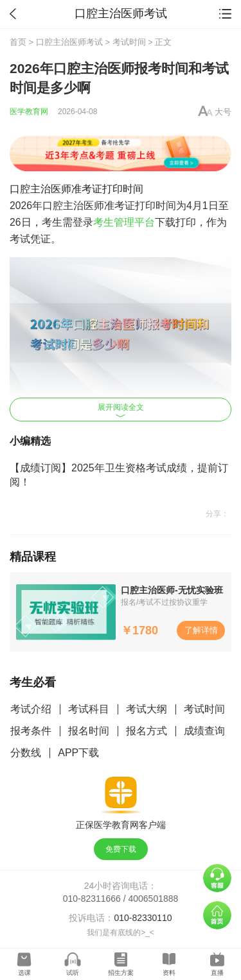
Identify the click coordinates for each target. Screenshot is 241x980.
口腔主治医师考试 (69, 42)
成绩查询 (204, 731)
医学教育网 (29, 112)
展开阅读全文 (121, 410)
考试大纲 (147, 709)
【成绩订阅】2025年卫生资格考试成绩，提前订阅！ (119, 475)
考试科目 (89, 709)
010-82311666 (92, 899)
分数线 (26, 753)
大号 (223, 112)
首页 (18, 42)
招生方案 (121, 973)
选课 (24, 973)
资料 (169, 973)
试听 (73, 973)
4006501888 (154, 899)
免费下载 (121, 849)
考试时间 (129, 42)
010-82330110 (143, 918)
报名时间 (89, 731)
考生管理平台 (124, 222)
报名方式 (147, 731)
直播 (217, 973)
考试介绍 (31, 709)
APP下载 (78, 753)
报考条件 (31, 731)
